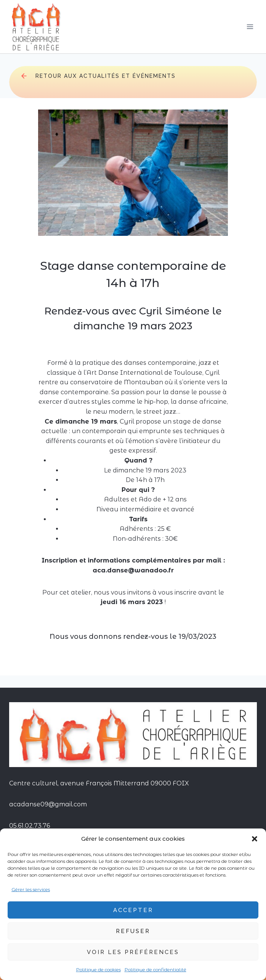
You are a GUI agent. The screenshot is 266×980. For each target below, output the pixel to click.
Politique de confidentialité (155, 970)
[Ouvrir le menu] (250, 27)
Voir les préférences (133, 952)
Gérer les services (31, 889)
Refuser (133, 931)
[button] (255, 839)
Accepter (133, 910)
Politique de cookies (99, 970)
